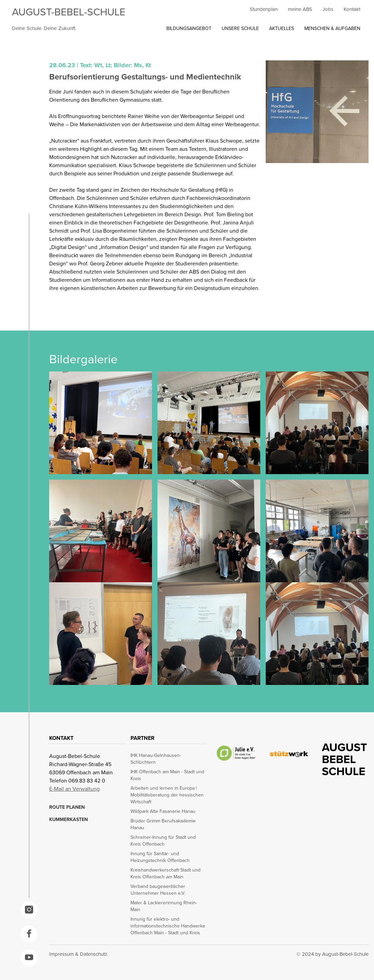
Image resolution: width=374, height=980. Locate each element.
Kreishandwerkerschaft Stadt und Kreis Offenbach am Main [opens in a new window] (165, 874)
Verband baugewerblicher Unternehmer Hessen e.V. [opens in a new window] (158, 890)
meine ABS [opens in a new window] (300, 9)
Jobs (328, 9)
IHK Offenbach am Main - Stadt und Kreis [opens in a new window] (167, 775)
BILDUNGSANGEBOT (189, 28)
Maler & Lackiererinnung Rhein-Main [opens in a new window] (164, 906)
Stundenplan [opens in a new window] (264, 9)
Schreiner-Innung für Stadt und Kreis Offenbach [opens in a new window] (163, 841)
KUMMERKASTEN (68, 820)
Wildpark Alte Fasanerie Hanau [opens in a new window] (163, 811)
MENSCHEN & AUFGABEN (332, 28)
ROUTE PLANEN (67, 807)
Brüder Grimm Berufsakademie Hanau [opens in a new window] (163, 824)
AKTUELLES (282, 28)
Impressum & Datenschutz (78, 954)
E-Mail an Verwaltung (74, 789)
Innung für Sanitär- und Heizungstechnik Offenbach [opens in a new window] (160, 857)
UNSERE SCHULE (240, 28)
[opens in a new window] (29, 910)
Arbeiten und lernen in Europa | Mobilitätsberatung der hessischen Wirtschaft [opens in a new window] (167, 795)
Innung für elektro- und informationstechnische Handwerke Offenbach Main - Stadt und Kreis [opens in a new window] (168, 926)
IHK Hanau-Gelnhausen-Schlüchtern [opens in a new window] (156, 759)
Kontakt (352, 9)
